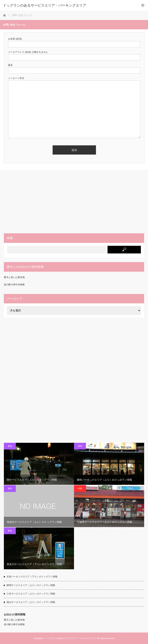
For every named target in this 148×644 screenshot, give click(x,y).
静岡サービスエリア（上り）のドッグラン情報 (31, 585)
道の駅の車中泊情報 (14, 285)
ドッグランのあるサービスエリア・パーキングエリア (71, 638)
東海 (10, 446)
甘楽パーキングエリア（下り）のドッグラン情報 (32, 577)
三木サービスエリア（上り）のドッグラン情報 (31, 594)
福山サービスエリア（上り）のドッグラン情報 (31, 602)
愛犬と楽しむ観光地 (14, 277)
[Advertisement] (74, 202)
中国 (80, 488)
